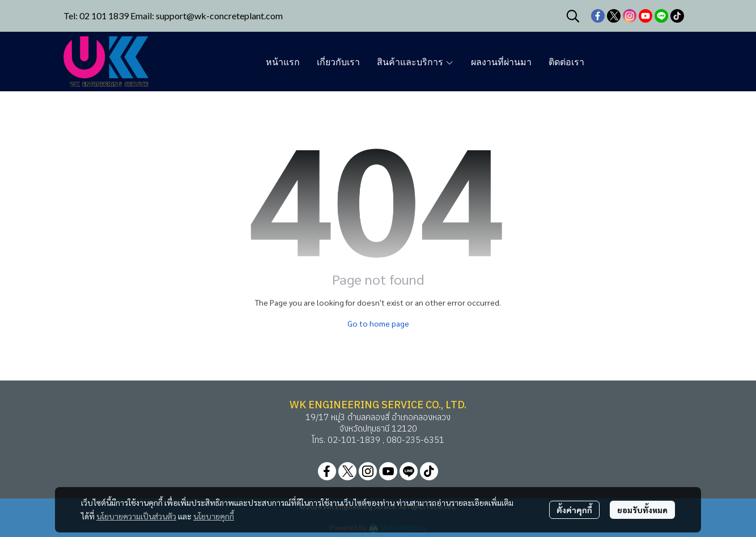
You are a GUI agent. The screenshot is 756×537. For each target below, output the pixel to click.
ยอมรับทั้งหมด (642, 510)
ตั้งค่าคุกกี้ (574, 510)
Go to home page (378, 323)
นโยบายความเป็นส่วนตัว (136, 516)
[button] (573, 16)
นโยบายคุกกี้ (214, 516)
